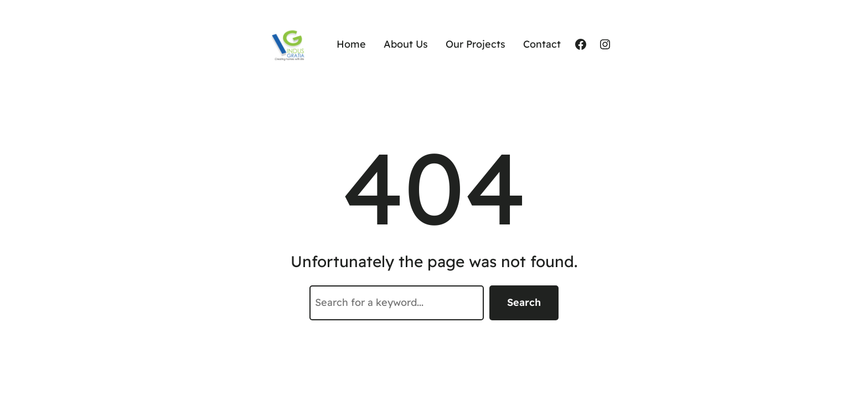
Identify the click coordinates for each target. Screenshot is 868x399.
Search (524, 302)
